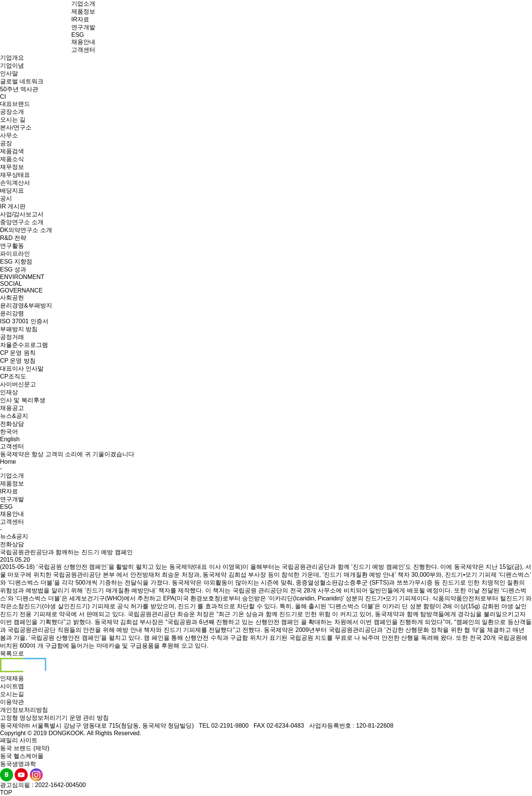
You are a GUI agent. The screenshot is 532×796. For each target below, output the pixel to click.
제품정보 (83, 11)
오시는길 (12, 694)
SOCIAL (11, 284)
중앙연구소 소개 (22, 222)
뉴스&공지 (14, 416)
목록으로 (12, 654)
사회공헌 (12, 298)
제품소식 (12, 159)
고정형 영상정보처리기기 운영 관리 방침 (54, 718)
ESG (78, 35)
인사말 (9, 73)
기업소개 (83, 4)
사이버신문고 (18, 384)
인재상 (9, 392)
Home (8, 462)
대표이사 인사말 (22, 369)
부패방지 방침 (19, 329)
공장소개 (12, 112)
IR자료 (80, 19)
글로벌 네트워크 (22, 81)
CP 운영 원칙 (18, 353)
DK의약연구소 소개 (26, 230)
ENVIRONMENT (22, 277)
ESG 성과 (13, 269)
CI (3, 97)
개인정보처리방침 (24, 710)
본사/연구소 (16, 127)
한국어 (9, 432)
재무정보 (12, 167)
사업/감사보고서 (22, 214)
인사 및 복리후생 (23, 400)
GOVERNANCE (21, 290)
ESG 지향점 (16, 262)
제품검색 (12, 151)
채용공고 (12, 408)
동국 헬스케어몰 (22, 756)
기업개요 (12, 58)
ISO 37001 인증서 (24, 321)
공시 (6, 198)
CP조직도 (13, 376)
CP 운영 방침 (18, 361)
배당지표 (12, 191)
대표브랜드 (15, 104)
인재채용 (12, 678)
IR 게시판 (13, 206)
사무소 (9, 135)
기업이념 (12, 66)
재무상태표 (15, 175)
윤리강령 (12, 313)
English (10, 439)
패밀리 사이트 (19, 740)
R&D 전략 (13, 238)
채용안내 (83, 42)
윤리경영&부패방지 (26, 305)
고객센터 (83, 50)
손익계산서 (15, 183)
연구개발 (83, 27)
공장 (6, 143)
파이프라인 (15, 254)
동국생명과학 (18, 764)
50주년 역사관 (19, 89)
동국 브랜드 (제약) (25, 748)
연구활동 (12, 246)
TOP (6, 792)
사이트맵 (12, 686)
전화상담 (12, 424)
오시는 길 (13, 120)
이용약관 (12, 702)
